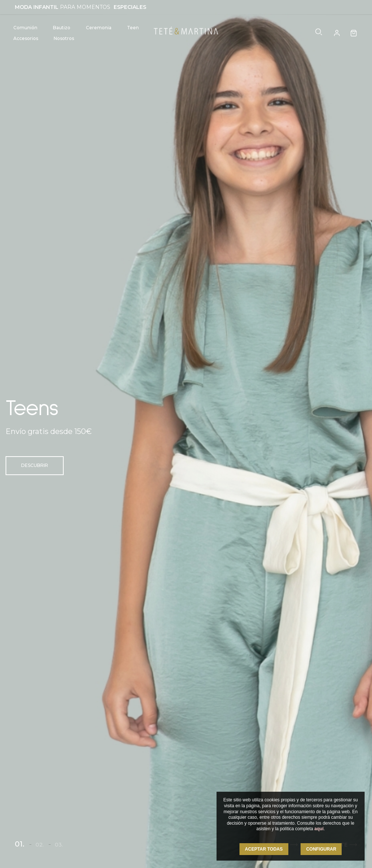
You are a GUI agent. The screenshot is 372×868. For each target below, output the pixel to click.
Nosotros (64, 38)
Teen (133, 28)
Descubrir (35, 465)
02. (40, 845)
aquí (319, 829)
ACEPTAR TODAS (264, 849)
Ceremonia (99, 28)
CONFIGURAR (321, 849)
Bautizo (62, 28)
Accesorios (26, 38)
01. (20, 844)
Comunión (25, 28)
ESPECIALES (130, 7)
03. (59, 845)
